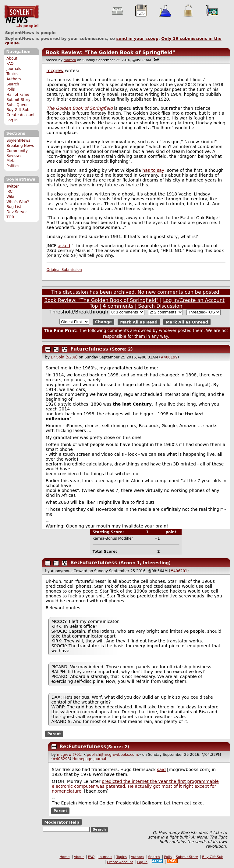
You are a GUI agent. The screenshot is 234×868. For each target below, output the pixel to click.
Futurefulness (89, 349)
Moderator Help (62, 822)
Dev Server (17, 212)
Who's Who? (18, 202)
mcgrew (55, 71)
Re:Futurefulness (94, 563)
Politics (13, 166)
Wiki (10, 197)
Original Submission (64, 270)
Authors (14, 79)
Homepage (82, 759)
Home (64, 857)
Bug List (14, 207)
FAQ (10, 64)
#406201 (179, 571)
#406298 (61, 759)
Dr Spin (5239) (64, 357)
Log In (12, 120)
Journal (100, 759)
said (161, 769)
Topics (12, 74)
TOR (10, 217)
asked (64, 246)
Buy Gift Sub (18, 110)
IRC (9, 192)
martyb (70, 60)
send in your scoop (137, 38)
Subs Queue (18, 105)
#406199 (169, 357)
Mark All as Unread (187, 322)
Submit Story (18, 100)
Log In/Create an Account (194, 300)
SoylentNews (21, 17)
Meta (11, 161)
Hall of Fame (18, 95)
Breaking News (20, 146)
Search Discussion (160, 306)
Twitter (12, 186)
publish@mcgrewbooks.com (112, 755)
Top (94, 306)
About (12, 58)
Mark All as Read (139, 322)
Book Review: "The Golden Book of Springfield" (110, 52)
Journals (14, 69)
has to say (153, 170)
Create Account (21, 115)
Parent (54, 734)
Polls (11, 89)
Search (13, 84)
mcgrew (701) (70, 755)
